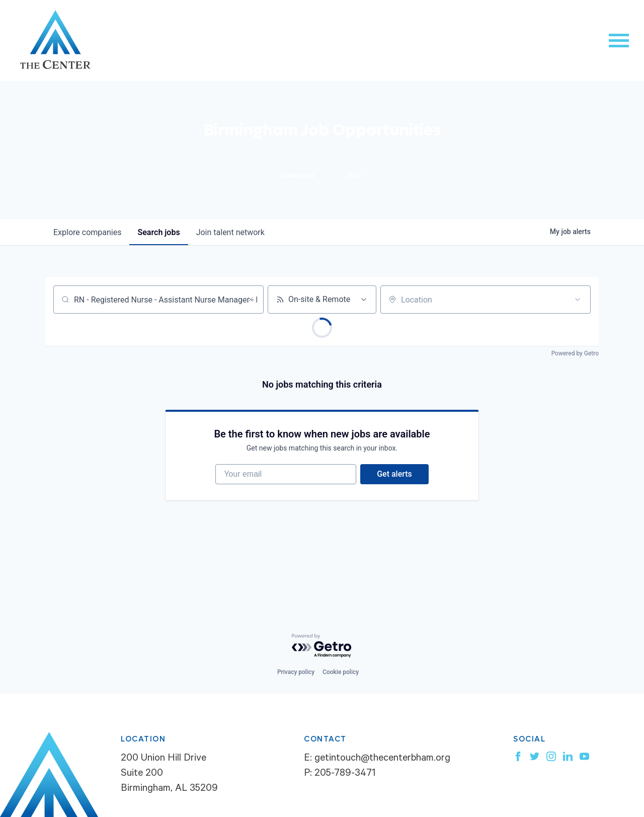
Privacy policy (296, 672)
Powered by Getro (575, 353)
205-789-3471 (345, 774)
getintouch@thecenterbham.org (382, 759)
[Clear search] (251, 300)
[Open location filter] (578, 300)
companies (87, 232)
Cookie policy (341, 672)
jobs (158, 232)
